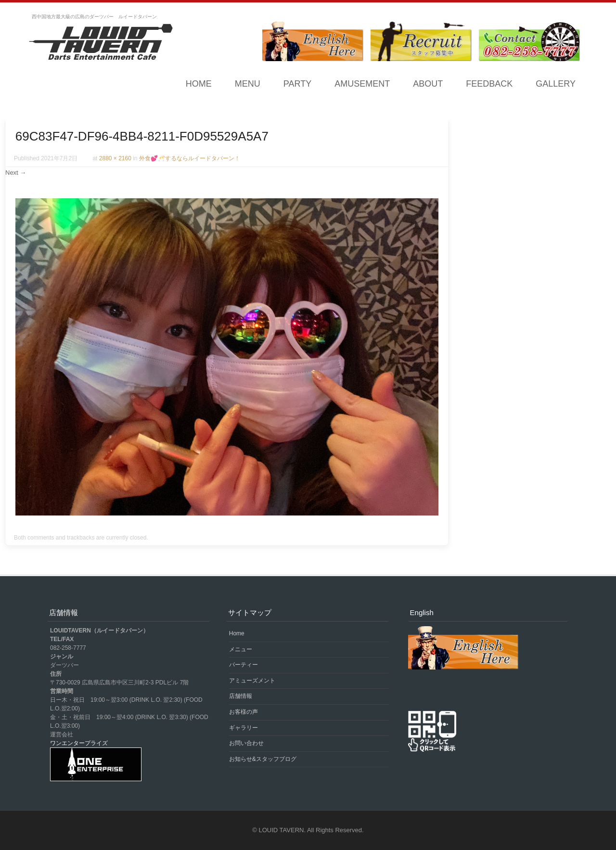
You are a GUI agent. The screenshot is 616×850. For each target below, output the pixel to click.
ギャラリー (244, 728)
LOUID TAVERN (282, 830)
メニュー (241, 649)
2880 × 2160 (115, 158)
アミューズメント (252, 681)
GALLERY (556, 84)
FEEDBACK (489, 84)
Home (199, 84)
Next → (16, 173)
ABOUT (428, 84)
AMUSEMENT (362, 84)
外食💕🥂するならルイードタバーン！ (190, 158)
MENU (248, 84)
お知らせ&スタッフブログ (263, 759)
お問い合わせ (246, 743)
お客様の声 (244, 712)
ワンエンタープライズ (79, 743)
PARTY (297, 84)
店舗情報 (241, 696)
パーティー (244, 665)
